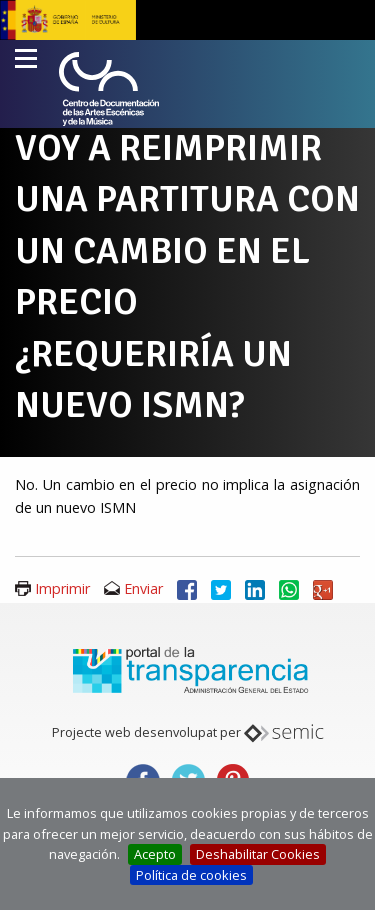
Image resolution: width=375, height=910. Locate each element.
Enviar (143, 588)
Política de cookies (191, 875)
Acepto (155, 854)
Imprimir (62, 588)
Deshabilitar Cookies (258, 854)
